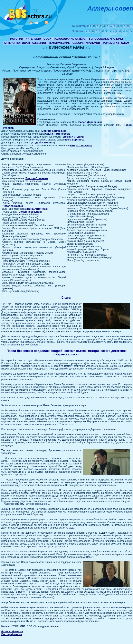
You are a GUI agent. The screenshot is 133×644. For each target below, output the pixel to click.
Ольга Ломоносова (57, 134)
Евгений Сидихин (74, 137)
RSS (47, 22)
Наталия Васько (13, 206)
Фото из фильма (12, 631)
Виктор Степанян (37, 178)
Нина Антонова (37, 209)
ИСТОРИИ (17, 39)
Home (31, 23)
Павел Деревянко (90, 122)
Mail (37, 23)
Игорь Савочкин (81, 145)
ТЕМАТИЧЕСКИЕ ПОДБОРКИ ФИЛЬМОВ (74, 43)
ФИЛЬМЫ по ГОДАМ (116, 43)
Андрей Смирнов (43, 143)
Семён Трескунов (30, 212)
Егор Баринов (74, 140)
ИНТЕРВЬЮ (33, 39)
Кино (28, 12)
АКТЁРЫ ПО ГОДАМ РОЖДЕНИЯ (25, 43)
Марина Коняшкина (54, 131)
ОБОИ (47, 39)
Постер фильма (12, 634)
